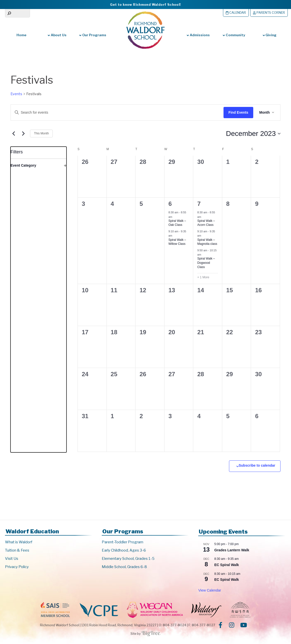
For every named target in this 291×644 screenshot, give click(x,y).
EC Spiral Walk (226, 565)
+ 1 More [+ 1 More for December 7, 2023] (203, 277)
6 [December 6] (170, 204)
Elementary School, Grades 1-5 (128, 559)
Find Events (238, 112)
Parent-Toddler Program (122, 542)
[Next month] (23, 134)
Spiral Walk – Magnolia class (207, 242)
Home (21, 35)
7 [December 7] (199, 204)
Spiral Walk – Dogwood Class (206, 263)
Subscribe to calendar (257, 465)
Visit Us (12, 559)
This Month (41, 133)
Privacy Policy (17, 567)
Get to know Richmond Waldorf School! (145, 4)
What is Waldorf (19, 542)
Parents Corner (269, 13)
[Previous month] (13, 134)
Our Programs (93, 35)
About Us (57, 35)
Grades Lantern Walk (232, 550)
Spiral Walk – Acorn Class (206, 223)
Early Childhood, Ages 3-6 (124, 550)
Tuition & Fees (17, 550)
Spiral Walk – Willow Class (177, 242)
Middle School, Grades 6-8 (124, 567)
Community (234, 35)
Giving (270, 35)
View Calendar (210, 590)
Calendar (236, 13)
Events (16, 94)
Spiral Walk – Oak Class (177, 223)
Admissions (198, 35)
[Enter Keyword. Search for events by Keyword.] (113, 113)
